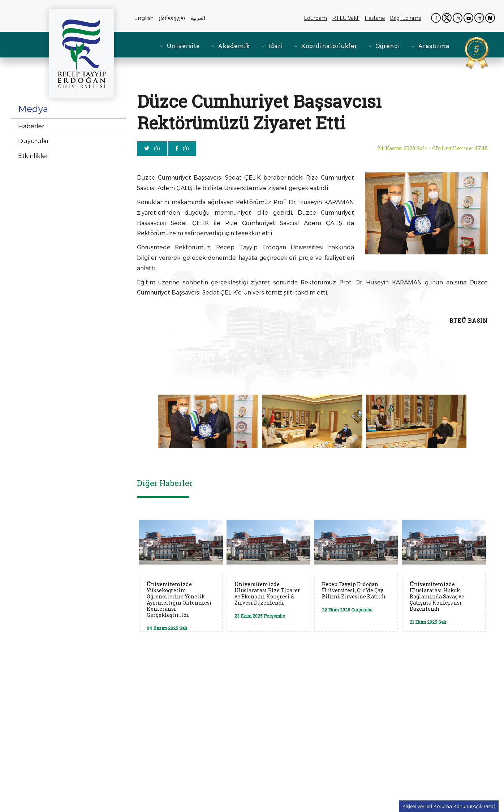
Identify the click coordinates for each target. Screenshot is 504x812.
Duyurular (33, 141)
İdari (275, 46)
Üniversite (183, 46)
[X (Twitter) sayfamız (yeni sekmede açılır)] (447, 18)
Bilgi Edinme (407, 18)
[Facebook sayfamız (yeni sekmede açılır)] (436, 18)
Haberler (31, 126)
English (144, 18)
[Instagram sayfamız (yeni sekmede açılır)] (458, 18)
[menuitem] (180, 46)
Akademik (234, 46)
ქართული (172, 18)
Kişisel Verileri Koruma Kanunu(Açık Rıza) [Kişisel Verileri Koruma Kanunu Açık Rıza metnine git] (449, 806)
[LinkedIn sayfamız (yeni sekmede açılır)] (479, 18)
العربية (198, 18)
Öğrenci (388, 46)
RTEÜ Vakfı (347, 18)
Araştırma (434, 46)
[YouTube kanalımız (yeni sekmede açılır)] (468, 18)
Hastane (376, 18)
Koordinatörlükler (329, 46)
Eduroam (315, 18)
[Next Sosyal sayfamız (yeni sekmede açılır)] (490, 18)
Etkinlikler (33, 155)
